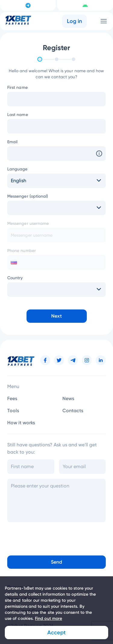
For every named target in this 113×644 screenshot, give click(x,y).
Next (56, 316)
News (68, 398)
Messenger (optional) (28, 196)
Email (12, 142)
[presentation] (46, 537)
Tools (13, 411)
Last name (18, 115)
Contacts (73, 411)
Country (15, 278)
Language (17, 169)
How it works (21, 423)
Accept (56, 633)
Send (56, 562)
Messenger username (28, 223)
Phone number (22, 251)
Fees (12, 398)
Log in (75, 21)
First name (17, 87)
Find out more (49, 618)
